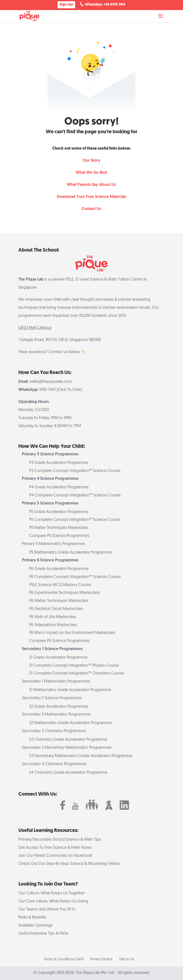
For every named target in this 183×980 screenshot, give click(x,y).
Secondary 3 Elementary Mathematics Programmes (67, 748)
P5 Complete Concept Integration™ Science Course (75, 520)
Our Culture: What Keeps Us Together (52, 893)
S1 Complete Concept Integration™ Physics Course (74, 666)
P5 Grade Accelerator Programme (59, 512)
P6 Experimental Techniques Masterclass (64, 593)
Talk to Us (126, 959)
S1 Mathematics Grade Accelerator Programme (70, 690)
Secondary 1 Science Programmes (52, 649)
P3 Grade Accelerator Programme (59, 463)
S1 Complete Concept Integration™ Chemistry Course (77, 673)
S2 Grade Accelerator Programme (59, 707)
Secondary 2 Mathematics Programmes (56, 715)
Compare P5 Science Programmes (59, 536)
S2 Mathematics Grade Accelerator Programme (71, 723)
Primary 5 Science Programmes (50, 503)
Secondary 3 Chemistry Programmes (54, 731)
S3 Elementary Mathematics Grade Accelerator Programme (81, 756)
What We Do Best (91, 173)
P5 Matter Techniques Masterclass (59, 528)
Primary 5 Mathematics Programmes (53, 544)
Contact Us (91, 209)
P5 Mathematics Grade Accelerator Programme (71, 553)
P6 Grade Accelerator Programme (59, 569)
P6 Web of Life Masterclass (53, 617)
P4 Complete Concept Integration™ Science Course (75, 495)
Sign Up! (66, 5)
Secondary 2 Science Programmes (52, 698)
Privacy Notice (101, 959)
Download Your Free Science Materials (91, 197)
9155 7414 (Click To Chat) (61, 390)
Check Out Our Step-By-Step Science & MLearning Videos (69, 864)
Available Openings (35, 926)
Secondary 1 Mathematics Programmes (56, 682)
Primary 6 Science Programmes (50, 560)
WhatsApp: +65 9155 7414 (105, 5)
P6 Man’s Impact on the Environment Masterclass (72, 633)
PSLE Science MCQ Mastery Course (60, 585)
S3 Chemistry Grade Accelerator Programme (68, 740)
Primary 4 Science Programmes (50, 479)
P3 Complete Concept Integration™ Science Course (75, 471)
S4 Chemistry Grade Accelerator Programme (68, 773)
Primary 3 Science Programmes (50, 454)
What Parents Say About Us (91, 185)
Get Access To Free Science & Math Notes (55, 848)
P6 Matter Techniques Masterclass (59, 601)
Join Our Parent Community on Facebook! (55, 856)
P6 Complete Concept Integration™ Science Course (75, 577)
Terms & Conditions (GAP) (64, 959)
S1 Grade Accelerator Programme (58, 658)
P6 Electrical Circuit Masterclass (56, 609)
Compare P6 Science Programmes (59, 641)
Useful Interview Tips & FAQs (43, 934)
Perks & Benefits (32, 918)
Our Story (91, 161)
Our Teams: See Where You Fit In (47, 909)
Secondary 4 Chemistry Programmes (54, 764)
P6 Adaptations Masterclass (53, 625)
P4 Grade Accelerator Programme (59, 487)
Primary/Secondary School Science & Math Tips (60, 840)
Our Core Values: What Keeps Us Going (53, 901)
